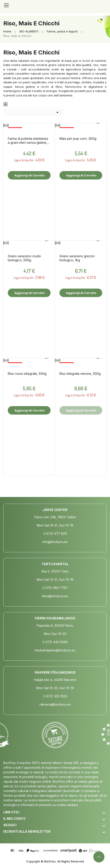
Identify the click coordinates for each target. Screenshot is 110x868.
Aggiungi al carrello (29, 175)
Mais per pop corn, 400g (78, 139)
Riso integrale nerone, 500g (80, 374)
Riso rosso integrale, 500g (27, 374)
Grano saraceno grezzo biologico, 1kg (77, 258)
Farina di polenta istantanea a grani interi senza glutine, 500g (28, 141)
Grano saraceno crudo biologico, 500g (24, 258)
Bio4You (50, 861)
